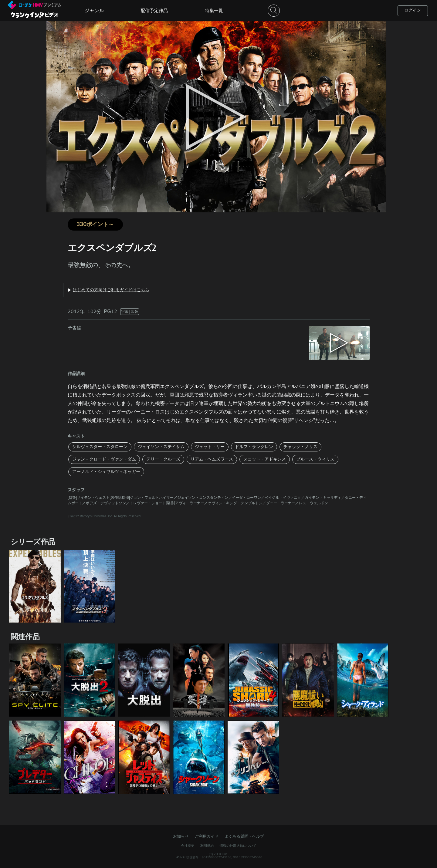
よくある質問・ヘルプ (244, 836)
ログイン (413, 10)
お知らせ (181, 836)
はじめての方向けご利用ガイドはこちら (111, 290)
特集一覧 (214, 11)
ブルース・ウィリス (315, 459)
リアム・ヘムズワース (212, 459)
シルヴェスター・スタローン (100, 447)
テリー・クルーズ (163, 459)
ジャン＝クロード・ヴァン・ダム (104, 459)
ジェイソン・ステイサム (161, 447)
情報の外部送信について (238, 846)
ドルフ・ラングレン (254, 447)
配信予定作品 (154, 11)
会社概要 (188, 846)
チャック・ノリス (300, 447)
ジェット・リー (210, 447)
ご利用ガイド (207, 836)
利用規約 (207, 846)
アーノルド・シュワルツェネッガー (106, 472)
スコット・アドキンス (265, 459)
